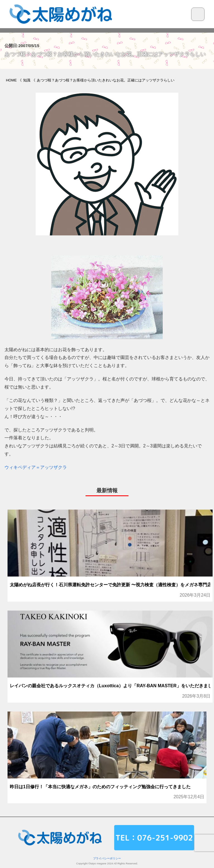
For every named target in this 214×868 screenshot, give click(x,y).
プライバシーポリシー (107, 858)
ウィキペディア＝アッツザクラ (36, 467)
